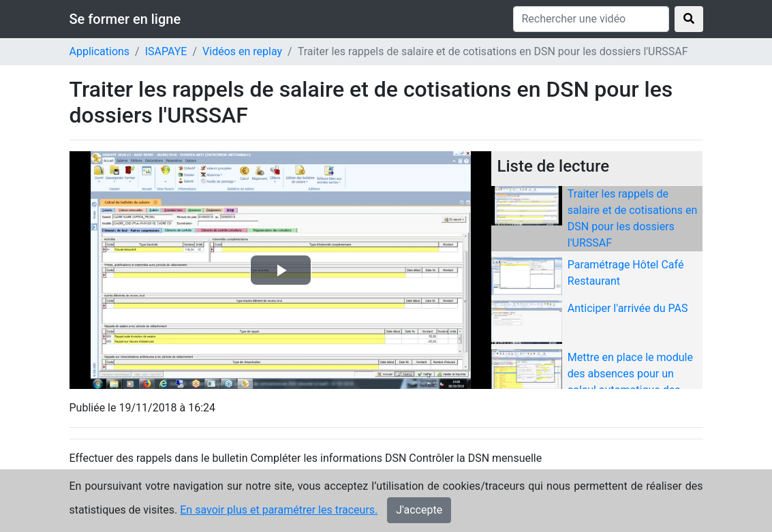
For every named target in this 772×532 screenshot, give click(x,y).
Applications (100, 51)
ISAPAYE (166, 51)
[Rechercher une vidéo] (591, 19)
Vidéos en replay (242, 51)
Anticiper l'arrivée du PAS (628, 308)
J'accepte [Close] (419, 510)
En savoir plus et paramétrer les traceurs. (279, 510)
